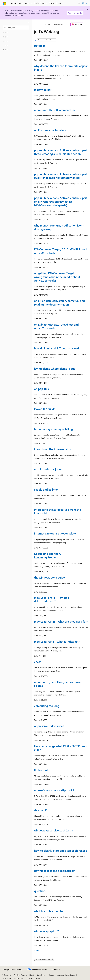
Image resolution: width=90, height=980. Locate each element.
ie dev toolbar (43, 90)
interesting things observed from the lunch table (57, 511)
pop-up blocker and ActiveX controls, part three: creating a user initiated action (61, 152)
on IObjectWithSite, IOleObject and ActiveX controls (56, 326)
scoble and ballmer (46, 489)
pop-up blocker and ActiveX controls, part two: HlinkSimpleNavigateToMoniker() (61, 176)
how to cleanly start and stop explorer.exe (61, 850)
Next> (37, 951)
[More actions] (86, 24)
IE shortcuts (42, 770)
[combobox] (16, 27)
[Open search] (79, 3)
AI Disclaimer (7, 975)
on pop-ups (41, 389)
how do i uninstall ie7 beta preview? (57, 348)
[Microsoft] (4, 3)
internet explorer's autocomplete (55, 533)
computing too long (47, 706)
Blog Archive (45, 24)
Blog (31, 975)
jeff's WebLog (58, 24)
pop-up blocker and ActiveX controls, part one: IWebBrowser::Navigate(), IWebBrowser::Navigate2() (61, 201)
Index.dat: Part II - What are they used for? (61, 621)
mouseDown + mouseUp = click (54, 790)
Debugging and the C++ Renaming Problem (50, 555)
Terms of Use (7, 978)
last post (39, 46)
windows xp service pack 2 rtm (54, 830)
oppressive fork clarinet (49, 726)
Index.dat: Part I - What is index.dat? (57, 641)
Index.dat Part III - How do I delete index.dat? (52, 599)
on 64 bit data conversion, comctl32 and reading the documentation (59, 302)
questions (40, 891)
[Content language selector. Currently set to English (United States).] (13, 970)
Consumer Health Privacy (66, 975)
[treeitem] (16, 33)
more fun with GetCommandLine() (56, 110)
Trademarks (18, 978)
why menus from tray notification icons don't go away (59, 227)
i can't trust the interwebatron (53, 449)
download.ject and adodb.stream (55, 871)
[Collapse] (29, 23)
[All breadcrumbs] (36, 24)
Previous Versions (20, 975)
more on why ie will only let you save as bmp (57, 684)
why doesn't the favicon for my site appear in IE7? (61, 68)
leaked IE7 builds (45, 409)
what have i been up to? (49, 911)
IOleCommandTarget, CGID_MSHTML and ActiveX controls (60, 251)
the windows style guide (49, 577)
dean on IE (41, 810)
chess (38, 662)
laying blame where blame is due (55, 368)
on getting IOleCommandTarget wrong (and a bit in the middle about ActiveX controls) (57, 277)
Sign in (85, 3)
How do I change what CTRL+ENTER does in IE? (60, 748)
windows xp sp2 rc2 (46, 931)
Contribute (41, 975)
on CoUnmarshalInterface (50, 130)
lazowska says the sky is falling (53, 429)
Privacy (50, 975)
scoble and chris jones (48, 469)
